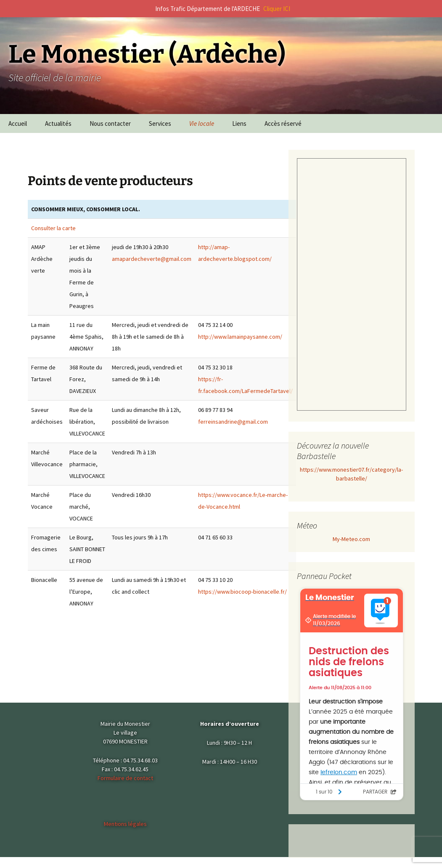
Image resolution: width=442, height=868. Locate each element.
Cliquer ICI (277, 9)
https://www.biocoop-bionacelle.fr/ (242, 592)
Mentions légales (125, 824)
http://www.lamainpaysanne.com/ (240, 337)
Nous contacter (110, 123)
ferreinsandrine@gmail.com (233, 422)
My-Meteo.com (351, 539)
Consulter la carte (53, 228)
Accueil (18, 123)
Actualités (58, 123)
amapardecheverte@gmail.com (152, 259)
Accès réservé (283, 123)
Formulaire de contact (125, 778)
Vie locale (202, 123)
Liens (239, 123)
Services (160, 123)
